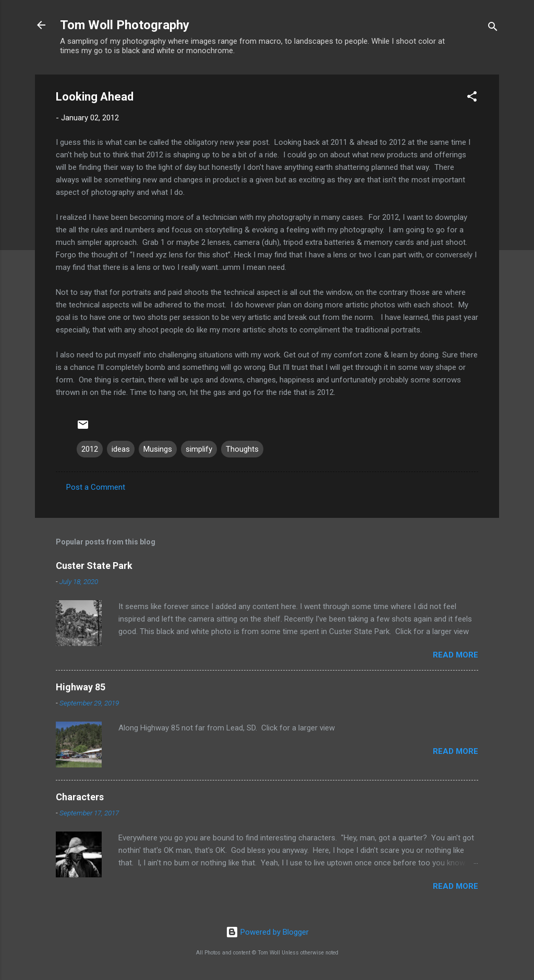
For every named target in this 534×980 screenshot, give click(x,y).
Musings (158, 449)
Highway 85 (81, 687)
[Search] (493, 28)
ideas (121, 449)
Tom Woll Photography (125, 25)
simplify (199, 449)
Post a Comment (96, 487)
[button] (472, 98)
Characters (80, 797)
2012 (90, 449)
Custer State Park (94, 566)
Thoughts (242, 449)
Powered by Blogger (267, 932)
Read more (456, 655)
